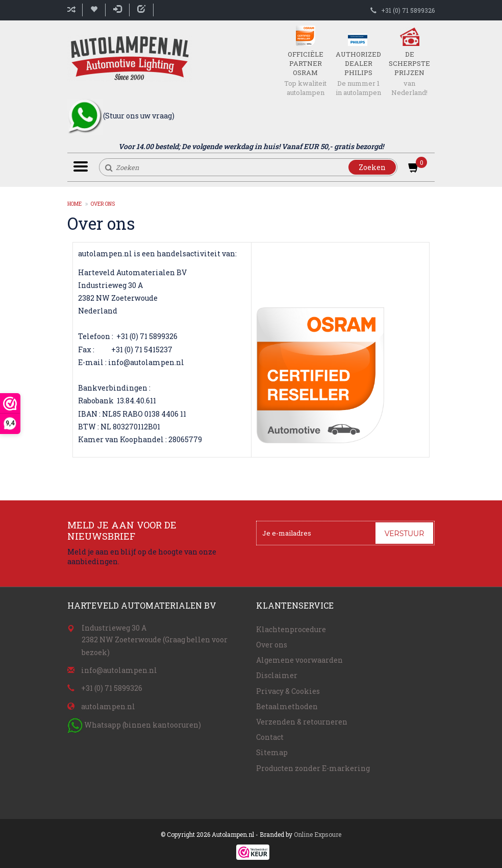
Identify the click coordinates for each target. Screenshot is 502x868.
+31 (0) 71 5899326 (408, 10)
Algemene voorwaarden (299, 660)
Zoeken (372, 167)
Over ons (103, 204)
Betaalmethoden (287, 706)
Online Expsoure (318, 834)
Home (74, 204)
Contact (270, 737)
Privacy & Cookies (288, 691)
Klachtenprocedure (291, 629)
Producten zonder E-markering (313, 768)
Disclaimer (277, 675)
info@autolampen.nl (119, 670)
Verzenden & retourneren (302, 722)
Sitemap (272, 752)
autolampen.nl (108, 706)
